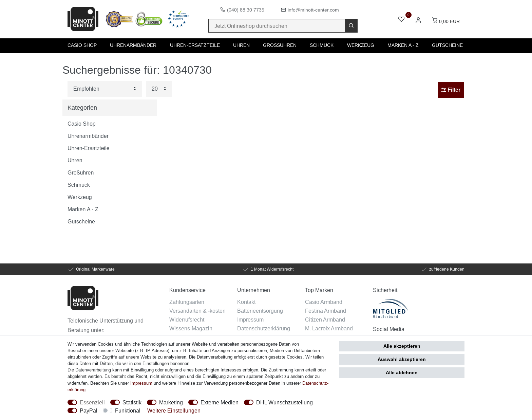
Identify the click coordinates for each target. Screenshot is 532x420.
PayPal (89, 410)
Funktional (128, 410)
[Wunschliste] (401, 20)
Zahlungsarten (187, 302)
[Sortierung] (105, 89)
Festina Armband (326, 311)
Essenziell (92, 402)
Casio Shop (82, 45)
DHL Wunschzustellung (284, 402)
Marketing (171, 402)
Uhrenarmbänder (133, 45)
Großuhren (280, 45)
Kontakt (246, 302)
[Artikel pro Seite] (159, 89)
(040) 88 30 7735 (246, 10)
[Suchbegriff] (277, 26)
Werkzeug (361, 45)
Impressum (250, 319)
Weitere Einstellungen (174, 410)
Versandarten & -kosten (197, 311)
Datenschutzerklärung (264, 328)
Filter (451, 90)
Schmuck (322, 45)
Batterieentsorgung (260, 311)
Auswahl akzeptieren (402, 359)
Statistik (132, 402)
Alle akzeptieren (402, 346)
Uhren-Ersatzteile (195, 45)
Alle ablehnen (402, 372)
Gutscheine (447, 45)
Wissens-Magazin (191, 328)
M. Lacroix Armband (329, 328)
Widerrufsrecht (187, 319)
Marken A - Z (403, 45)
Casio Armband (324, 302)
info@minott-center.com (313, 10)
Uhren (241, 45)
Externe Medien (220, 402)
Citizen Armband (325, 319)
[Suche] (351, 26)
